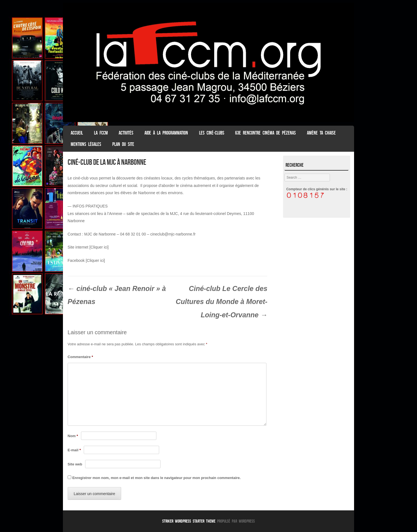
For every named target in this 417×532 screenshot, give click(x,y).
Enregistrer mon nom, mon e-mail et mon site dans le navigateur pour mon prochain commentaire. (157, 478)
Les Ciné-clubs (212, 133)
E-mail (74, 450)
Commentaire (80, 357)
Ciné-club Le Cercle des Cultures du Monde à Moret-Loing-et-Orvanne (222, 302)
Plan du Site (123, 144)
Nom (73, 436)
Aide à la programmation (166, 133)
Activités (126, 133)
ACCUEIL (77, 133)
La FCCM (101, 133)
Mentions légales (86, 144)
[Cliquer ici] (99, 247)
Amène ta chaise (321, 133)
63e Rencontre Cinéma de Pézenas (265, 133)
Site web (75, 464)
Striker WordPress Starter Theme (189, 521)
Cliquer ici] (96, 260)
